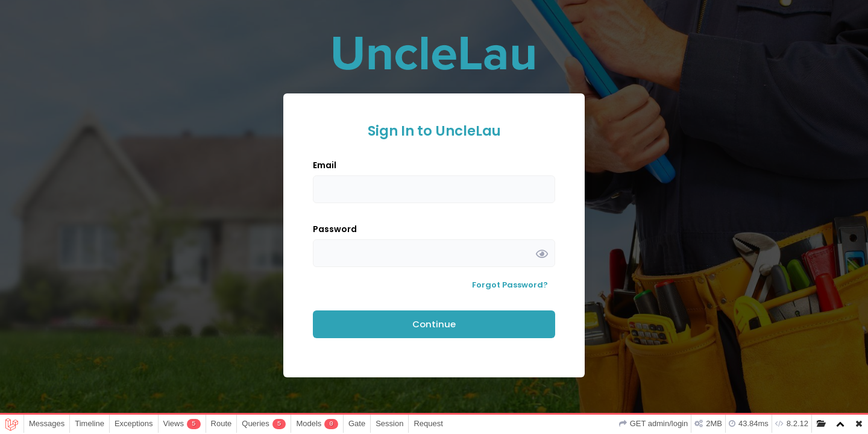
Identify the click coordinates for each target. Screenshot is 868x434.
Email (325, 165)
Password (335, 229)
